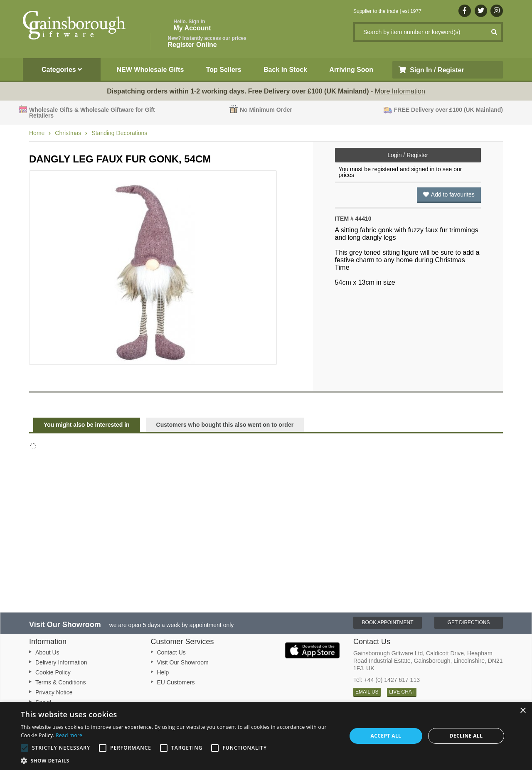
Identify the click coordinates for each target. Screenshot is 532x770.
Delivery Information (61, 662)
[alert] (266, 736)
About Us (47, 652)
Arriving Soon (351, 70)
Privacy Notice (54, 692)
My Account (192, 25)
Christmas (68, 133)
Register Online (207, 42)
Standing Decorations (119, 133)
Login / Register (408, 155)
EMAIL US (367, 692)
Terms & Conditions (60, 682)
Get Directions (469, 622)
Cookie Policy (53, 672)
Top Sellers (224, 70)
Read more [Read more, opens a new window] (69, 735)
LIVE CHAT (402, 692)
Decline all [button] (466, 736)
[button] (179, 760)
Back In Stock (285, 70)
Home (37, 133)
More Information (400, 91)
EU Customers (176, 682)
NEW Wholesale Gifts (150, 70)
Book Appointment (387, 622)
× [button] (523, 711)
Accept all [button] (386, 736)
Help (163, 672)
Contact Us (171, 652)
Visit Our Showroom (183, 662)
